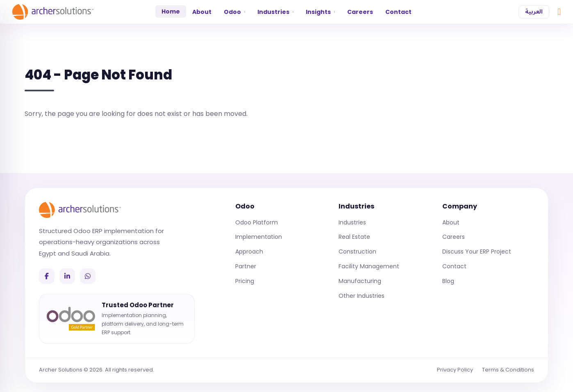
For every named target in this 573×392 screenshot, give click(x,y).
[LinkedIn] (67, 276)
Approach (249, 252)
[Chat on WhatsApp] (559, 12)
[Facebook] (47, 276)
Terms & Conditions (508, 370)
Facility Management (369, 266)
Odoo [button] (234, 12)
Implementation (259, 237)
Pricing (245, 281)
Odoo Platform (257, 222)
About (202, 12)
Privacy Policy (455, 370)
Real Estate (354, 237)
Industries (352, 222)
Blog (448, 281)
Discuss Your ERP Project (477, 252)
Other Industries (362, 296)
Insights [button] (320, 12)
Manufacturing (360, 281)
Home (171, 11)
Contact (398, 12)
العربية (534, 12)
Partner (246, 266)
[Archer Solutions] (80, 210)
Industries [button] (275, 12)
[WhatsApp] (88, 276)
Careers (360, 12)
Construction (357, 252)
